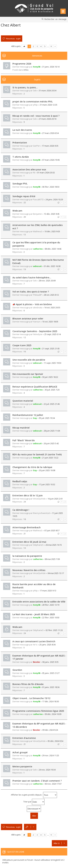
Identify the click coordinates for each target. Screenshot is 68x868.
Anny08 (37, 67)
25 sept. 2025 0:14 (53, 334)
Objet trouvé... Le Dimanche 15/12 (31, 698)
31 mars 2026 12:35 (48, 105)
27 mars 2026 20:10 (48, 119)
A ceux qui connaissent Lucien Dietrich (34, 641)
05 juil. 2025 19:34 (47, 418)
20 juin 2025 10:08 (47, 470)
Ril (34, 173)
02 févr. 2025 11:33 (54, 630)
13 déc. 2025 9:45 (52, 214)
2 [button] (33, 46)
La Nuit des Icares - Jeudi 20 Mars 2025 (34, 614)
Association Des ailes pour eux (29, 169)
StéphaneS (38, 545)
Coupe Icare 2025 (22, 345)
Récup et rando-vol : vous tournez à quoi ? (36, 116)
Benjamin (37, 214)
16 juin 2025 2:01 (55, 499)
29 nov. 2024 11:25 (51, 755)
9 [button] (51, 46)
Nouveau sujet (13, 38)
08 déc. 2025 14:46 (53, 249)
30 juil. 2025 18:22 (50, 377)
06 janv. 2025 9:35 (50, 662)
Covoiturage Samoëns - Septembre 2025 (35, 331)
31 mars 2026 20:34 (48, 90)
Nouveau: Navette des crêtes (29, 570)
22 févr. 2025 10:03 (51, 617)
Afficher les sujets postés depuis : (34, 795)
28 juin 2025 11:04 (52, 431)
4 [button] (41, 46)
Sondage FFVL (20, 184)
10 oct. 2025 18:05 (50, 322)
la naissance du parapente (27, 556)
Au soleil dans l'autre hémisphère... (32, 278)
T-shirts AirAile (21, 157)
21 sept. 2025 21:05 (51, 349)
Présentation (20, 143)
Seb (35, 90)
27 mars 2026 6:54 (50, 133)
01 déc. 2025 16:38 (52, 266)
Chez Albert (11, 25)
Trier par (34, 802)
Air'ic (35, 645)
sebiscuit (37, 266)
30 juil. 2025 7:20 (52, 390)
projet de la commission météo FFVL (33, 102)
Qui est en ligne (16, 852)
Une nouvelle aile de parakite (29, 360)
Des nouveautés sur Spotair (28, 374)
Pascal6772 (38, 199)
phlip (35, 105)
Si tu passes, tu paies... (25, 87)
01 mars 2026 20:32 (46, 173)
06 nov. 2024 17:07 (53, 784)
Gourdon (17, 670)
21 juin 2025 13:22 (50, 458)
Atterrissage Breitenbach (27, 527)
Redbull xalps (20, 481)
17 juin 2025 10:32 (47, 484)
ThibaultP (37, 295)
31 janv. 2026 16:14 (51, 67)
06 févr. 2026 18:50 (51, 187)
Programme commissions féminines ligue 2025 (38, 711)
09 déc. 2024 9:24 (50, 730)
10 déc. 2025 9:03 (52, 231)
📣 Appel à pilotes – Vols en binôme (32, 304)
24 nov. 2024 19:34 (47, 770)
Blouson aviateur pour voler (28, 319)
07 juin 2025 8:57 (52, 530)
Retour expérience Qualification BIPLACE (35, 387)
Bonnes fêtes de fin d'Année (28, 684)
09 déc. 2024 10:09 (53, 714)
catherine (38, 249)
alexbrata (38, 307)
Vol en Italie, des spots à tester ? (31, 292)
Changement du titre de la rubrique (32, 467)
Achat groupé (20, 752)
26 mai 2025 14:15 (54, 545)
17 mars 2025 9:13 (48, 591)
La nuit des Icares (22, 130)
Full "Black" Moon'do (24, 440)
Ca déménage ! (21, 510)
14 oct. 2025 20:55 (52, 307)
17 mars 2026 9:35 (50, 146)
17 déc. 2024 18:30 (50, 701)
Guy (35, 418)
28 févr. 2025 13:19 (51, 605)
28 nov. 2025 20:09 (47, 281)
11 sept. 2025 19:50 (52, 363)
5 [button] (45, 46)
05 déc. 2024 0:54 (55, 741)
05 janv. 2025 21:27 (51, 673)
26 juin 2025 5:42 (51, 443)
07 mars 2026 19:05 (51, 160)
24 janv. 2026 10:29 (54, 199)
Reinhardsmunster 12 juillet (28, 415)
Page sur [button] (24, 46)
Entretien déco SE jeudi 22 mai (29, 542)
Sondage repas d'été (24, 196)
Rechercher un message (55, 19)
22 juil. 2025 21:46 (52, 404)
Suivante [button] (55, 46)
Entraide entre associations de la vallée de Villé (39, 602)
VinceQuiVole (39, 499)
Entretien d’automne (24, 738)
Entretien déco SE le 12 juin (28, 495)
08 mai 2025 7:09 (52, 559)
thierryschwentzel (41, 513)
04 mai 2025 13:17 (56, 573)
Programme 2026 (22, 64)
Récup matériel (21, 428)
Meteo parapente (22, 766)
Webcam (17, 211)
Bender (37, 662)
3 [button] (37, 46)
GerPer (36, 146)
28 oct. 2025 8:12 (51, 295)
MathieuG (38, 231)
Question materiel (23, 401)
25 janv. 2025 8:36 (47, 645)
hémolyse (38, 334)
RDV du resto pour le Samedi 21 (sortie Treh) (37, 454)
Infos (26, 70)
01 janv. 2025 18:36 (51, 687)
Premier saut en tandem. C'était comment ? (37, 781)
